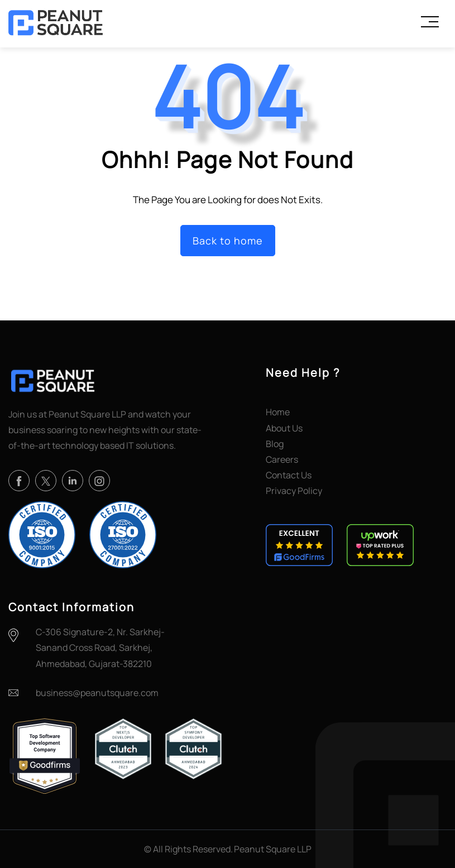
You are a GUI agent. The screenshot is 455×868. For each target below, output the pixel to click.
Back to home (228, 241)
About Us (284, 428)
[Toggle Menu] (430, 22)
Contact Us (289, 475)
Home (278, 412)
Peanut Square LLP (273, 849)
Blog (275, 444)
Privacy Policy (294, 491)
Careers (282, 459)
